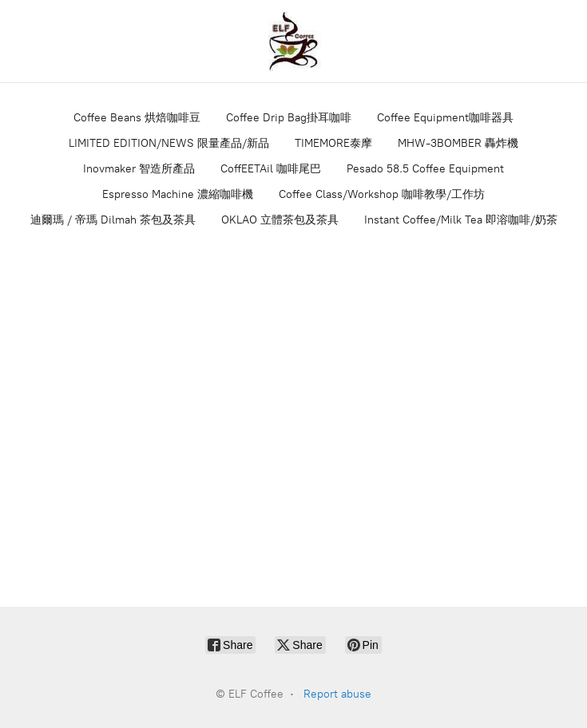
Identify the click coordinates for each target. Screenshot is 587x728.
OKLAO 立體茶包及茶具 (280, 220)
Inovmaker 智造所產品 (139, 169)
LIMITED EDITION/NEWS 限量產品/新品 (169, 143)
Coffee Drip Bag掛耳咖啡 (289, 118)
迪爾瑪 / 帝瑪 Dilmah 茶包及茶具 (113, 220)
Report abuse (337, 694)
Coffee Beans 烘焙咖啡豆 (137, 118)
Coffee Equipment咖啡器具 (445, 118)
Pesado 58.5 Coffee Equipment (425, 169)
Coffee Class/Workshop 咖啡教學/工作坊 (382, 194)
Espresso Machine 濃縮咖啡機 (178, 194)
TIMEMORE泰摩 (333, 143)
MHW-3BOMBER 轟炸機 (458, 143)
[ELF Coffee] (294, 41)
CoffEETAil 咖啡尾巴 (271, 169)
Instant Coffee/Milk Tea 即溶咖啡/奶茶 (461, 220)
